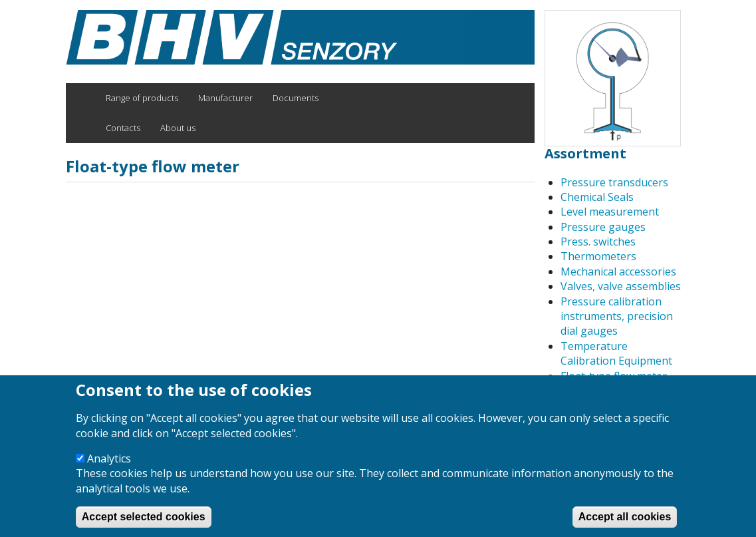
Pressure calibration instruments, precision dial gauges (617, 316)
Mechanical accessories (618, 271)
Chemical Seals (597, 197)
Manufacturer (225, 98)
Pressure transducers (614, 182)
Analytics (109, 472)
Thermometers (598, 256)
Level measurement (610, 212)
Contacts (123, 128)
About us (178, 128)
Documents (296, 98)
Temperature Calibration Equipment (616, 353)
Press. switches (598, 242)
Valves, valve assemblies (621, 286)
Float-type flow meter (614, 376)
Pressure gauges (603, 227)
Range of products (142, 98)
